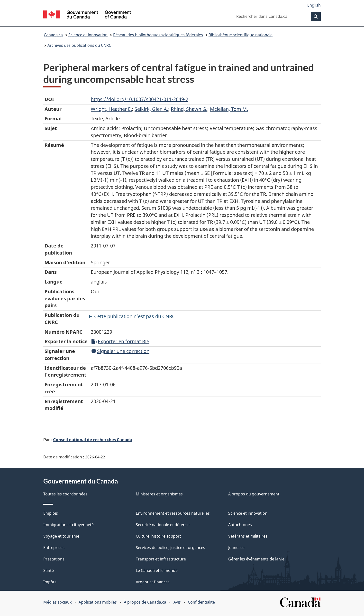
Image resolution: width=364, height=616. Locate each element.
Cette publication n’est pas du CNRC (135, 316)
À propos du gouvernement (254, 494)
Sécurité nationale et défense (163, 525)
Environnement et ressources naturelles (173, 513)
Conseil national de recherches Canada (93, 439)
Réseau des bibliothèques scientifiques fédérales (158, 35)
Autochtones (240, 525)
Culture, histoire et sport (158, 536)
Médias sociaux (57, 602)
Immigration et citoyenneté (68, 525)
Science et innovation (88, 35)
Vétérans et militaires (248, 536)
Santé (49, 570)
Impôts (50, 582)
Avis (177, 602)
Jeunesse (236, 548)
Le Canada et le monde (157, 570)
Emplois (51, 513)
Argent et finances (153, 582)
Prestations (54, 559)
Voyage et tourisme (61, 536)
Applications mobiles (98, 602)
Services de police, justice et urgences (170, 548)
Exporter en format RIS (120, 341)
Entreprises (54, 548)
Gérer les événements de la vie (256, 559)
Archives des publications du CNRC (79, 45)
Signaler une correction (120, 351)
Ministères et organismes (159, 494)
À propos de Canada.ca (145, 602)
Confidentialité (201, 602)
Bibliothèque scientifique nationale (241, 35)
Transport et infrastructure (161, 559)
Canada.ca (53, 35)
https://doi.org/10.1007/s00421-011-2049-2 (140, 99)
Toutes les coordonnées (65, 494)
